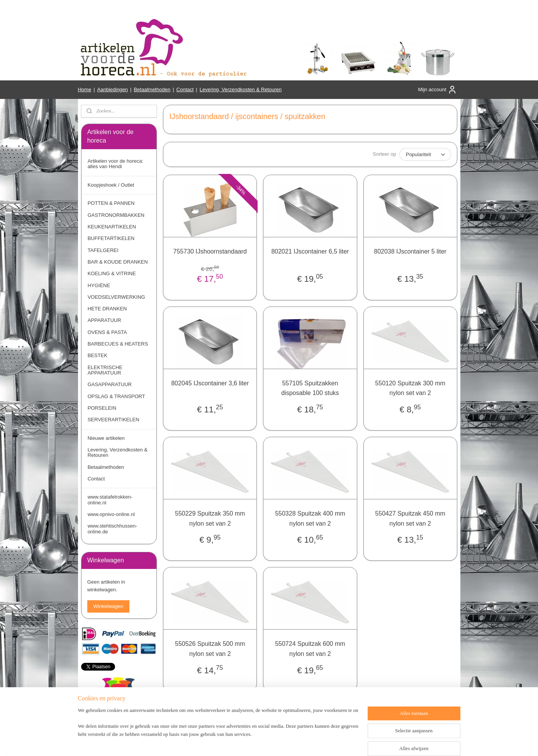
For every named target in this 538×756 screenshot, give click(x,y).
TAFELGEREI (103, 250)
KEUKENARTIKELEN (112, 227)
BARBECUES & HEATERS (118, 344)
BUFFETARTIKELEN (111, 238)
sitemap (255, 742)
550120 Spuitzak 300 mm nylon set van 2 (410, 388)
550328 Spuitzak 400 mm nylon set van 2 (310, 518)
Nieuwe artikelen (106, 438)
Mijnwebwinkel (354, 742)
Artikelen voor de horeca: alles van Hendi (116, 164)
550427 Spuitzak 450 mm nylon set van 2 (410, 518)
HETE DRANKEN (107, 309)
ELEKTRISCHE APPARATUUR (105, 370)
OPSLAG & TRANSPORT (116, 396)
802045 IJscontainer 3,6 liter (210, 383)
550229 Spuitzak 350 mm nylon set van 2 (210, 518)
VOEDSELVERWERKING (116, 297)
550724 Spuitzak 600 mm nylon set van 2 (310, 649)
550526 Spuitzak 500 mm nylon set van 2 (210, 649)
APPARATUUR (104, 320)
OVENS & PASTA (107, 332)
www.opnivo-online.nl (111, 514)
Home (84, 89)
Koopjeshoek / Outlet (111, 185)
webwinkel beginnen (294, 742)
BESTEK (98, 355)
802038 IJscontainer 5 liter (410, 251)
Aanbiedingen (113, 89)
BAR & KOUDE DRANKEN (118, 262)
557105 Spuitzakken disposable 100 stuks (310, 388)
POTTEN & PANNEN (111, 203)
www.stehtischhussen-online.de (113, 529)
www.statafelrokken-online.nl (110, 500)
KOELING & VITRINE (112, 273)
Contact (185, 89)
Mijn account (437, 90)
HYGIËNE (99, 285)
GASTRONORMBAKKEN (116, 215)
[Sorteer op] (425, 154)
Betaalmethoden (152, 89)
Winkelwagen (108, 606)
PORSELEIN (102, 408)
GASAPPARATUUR (110, 384)
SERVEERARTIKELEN (114, 420)
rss (269, 742)
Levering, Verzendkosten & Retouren (241, 89)
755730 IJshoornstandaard (210, 251)
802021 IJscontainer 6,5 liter (310, 251)
